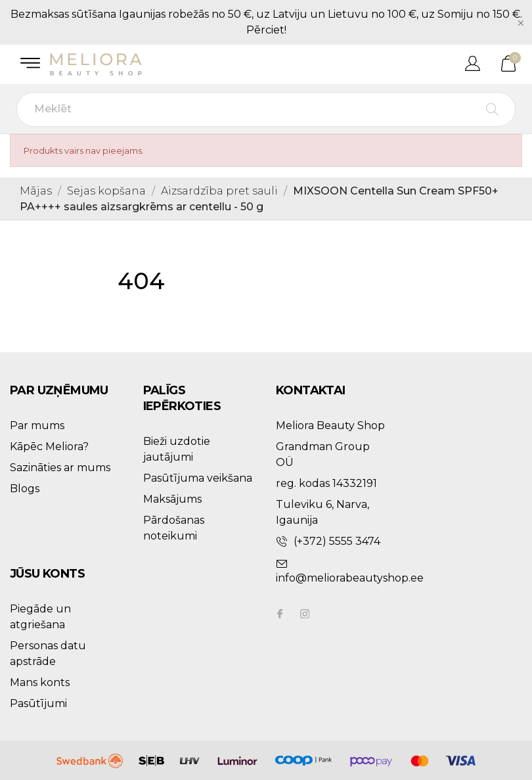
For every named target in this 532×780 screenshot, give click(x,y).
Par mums (37, 425)
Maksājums (172, 499)
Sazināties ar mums (60, 468)
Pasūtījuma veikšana (198, 478)
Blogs (25, 489)
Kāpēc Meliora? (49, 447)
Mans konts (40, 682)
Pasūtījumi (38, 703)
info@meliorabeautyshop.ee (350, 578)
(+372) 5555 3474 (337, 541)
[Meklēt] (266, 109)
